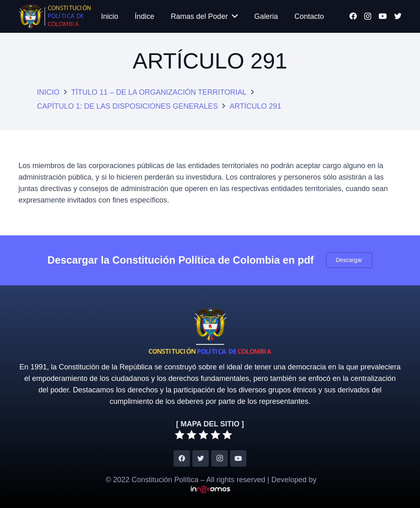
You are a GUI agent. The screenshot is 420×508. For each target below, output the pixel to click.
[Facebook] (353, 16)
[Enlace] (55, 16)
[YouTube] (383, 16)
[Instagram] (368, 16)
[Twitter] (398, 16)
